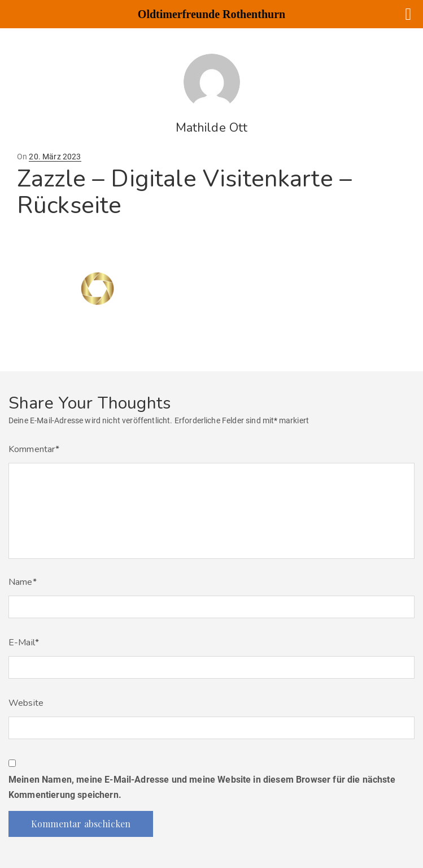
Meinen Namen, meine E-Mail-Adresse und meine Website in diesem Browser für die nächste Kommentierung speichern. (202, 787)
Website (26, 703)
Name (23, 582)
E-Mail (24, 643)
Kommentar (34, 449)
